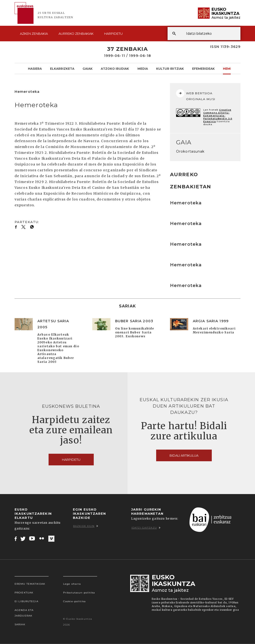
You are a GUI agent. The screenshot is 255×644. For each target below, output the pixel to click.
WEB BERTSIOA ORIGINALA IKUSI (196, 95)
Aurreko (76, 34)
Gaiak (88, 69)
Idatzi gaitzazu (146, 528)
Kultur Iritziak (170, 69)
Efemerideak (203, 69)
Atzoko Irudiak (115, 69)
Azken (34, 34)
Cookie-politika (74, 601)
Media (143, 69)
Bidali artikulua (184, 455)
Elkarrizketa (62, 69)
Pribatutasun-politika (79, 593)
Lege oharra (72, 584)
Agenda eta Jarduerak (24, 613)
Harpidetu (113, 34)
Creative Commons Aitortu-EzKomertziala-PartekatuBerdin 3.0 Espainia (218, 116)
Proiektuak (24, 593)
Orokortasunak (190, 151)
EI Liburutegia (26, 601)
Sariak (20, 624)
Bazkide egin (86, 526)
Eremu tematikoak (30, 584)
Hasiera (35, 69)
